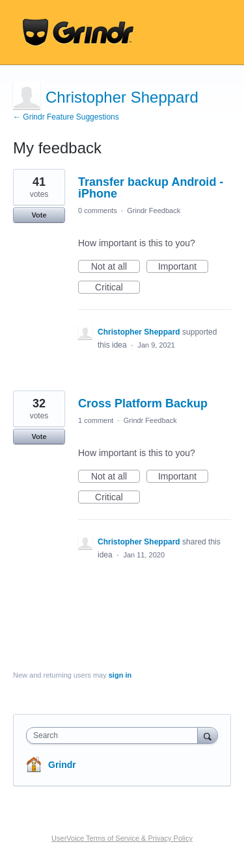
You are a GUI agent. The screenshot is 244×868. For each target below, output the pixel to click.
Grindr (62, 765)
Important (183, 267)
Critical (117, 288)
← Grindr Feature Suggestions (66, 117)
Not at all (115, 267)
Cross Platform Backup (143, 403)
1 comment (96, 420)
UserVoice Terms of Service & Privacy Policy (122, 838)
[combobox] (115, 735)
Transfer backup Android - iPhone (151, 188)
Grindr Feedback (154, 211)
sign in (120, 675)
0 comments (98, 211)
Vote (39, 215)
